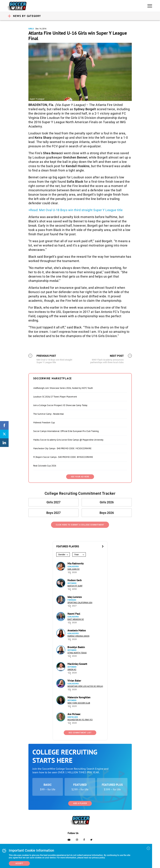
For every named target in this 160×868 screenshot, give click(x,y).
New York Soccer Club (79, 703)
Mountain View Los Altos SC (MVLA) (85, 686)
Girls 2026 (107, 502)
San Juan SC (74, 569)
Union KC (72, 670)
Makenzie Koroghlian (79, 697)
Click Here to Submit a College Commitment (80, 525)
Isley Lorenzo (75, 597)
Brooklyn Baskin (76, 647)
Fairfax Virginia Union (78, 636)
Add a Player (80, 803)
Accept (19, 863)
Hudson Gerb (75, 580)
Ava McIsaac (74, 714)
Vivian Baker (74, 681)
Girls (31, 29)
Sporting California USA (80, 603)
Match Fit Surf (75, 586)
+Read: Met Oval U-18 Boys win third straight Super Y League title (76, 210)
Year (76, 554)
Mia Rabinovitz (76, 563)
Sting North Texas (77, 653)
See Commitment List (80, 733)
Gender (62, 554)
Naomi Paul (74, 614)
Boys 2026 (107, 513)
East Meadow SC (76, 619)
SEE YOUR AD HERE (80, 477)
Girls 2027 (53, 502)
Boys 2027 (53, 513)
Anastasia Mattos (77, 630)
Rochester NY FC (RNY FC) (80, 720)
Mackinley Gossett (77, 664)
